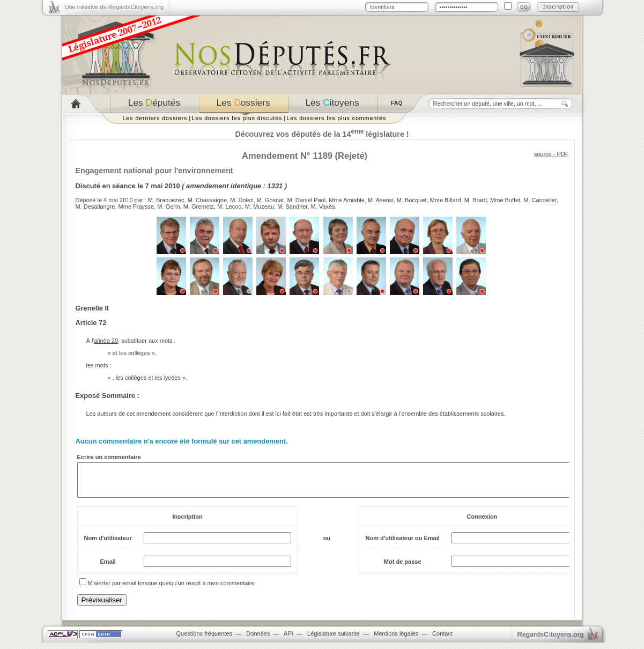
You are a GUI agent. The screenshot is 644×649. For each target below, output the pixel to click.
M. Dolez (242, 200)
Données (258, 640)
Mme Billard (446, 200)
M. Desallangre (95, 206)
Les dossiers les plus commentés (336, 118)
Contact (442, 640)
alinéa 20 (106, 341)
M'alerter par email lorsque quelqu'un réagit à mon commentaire (171, 589)
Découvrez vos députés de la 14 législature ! (322, 134)
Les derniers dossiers (155, 118)
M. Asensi (381, 200)
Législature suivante (334, 640)
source (543, 154)
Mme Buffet (505, 200)
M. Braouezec (166, 200)
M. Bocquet (412, 200)
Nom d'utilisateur (108, 544)
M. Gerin (168, 206)
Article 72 (91, 323)
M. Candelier (540, 200)
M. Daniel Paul (307, 200)
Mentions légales (396, 640)
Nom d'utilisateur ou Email (403, 544)
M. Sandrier (292, 206)
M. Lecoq (229, 206)
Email (108, 568)
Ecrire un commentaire (109, 457)
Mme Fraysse (136, 206)
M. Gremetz (199, 206)
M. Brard (476, 200)
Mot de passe (403, 568)
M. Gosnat (271, 200)
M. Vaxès (323, 206)
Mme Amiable (347, 200)
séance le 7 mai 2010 (146, 186)
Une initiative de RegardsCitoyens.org (114, 7)
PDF (563, 154)
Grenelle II (92, 308)
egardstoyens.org (551, 641)
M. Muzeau (260, 206)
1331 (275, 186)
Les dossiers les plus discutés (237, 118)
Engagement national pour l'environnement (154, 171)
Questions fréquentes (205, 640)
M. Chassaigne (207, 200)
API (288, 640)
